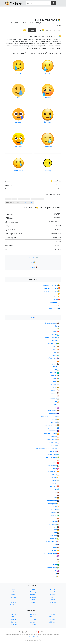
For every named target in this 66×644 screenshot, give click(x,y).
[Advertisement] (33, 12)
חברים (56, 387)
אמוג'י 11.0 (52, 617)
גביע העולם (54, 364)
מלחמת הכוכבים (53, 501)
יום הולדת (55, 437)
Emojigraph (17, 3)
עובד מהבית (54, 539)
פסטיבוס (55, 550)
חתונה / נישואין (53, 410)
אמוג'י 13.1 (14, 622)
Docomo (33, 602)
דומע (14, 199)
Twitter (18, 98)
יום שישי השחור (53, 466)
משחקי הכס (54, 509)
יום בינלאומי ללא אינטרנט (50, 416)
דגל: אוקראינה (54, 309)
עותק (32, 30)
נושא (33, 318)
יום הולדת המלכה (52, 440)
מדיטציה (55, 475)
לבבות (56, 469)
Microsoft (18, 122)
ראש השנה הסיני (53, 568)
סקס (56, 530)
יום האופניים (54, 422)
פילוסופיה (55, 547)
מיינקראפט (55, 486)
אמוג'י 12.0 (14, 619)
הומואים (55, 378)
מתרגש (41, 199)
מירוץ (56, 492)
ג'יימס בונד (55, 352)
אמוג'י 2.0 (33, 614)
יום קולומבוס (54, 460)
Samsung (48, 122)
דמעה (21, 199)
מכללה (56, 498)
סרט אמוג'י (55, 536)
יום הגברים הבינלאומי (51, 434)
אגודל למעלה (55, 303)
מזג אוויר (55, 480)
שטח (56, 574)
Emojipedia (18, 171)
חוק (57, 402)
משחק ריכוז (33, 267)
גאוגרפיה (55, 355)
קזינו (57, 559)
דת (57, 370)
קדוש (56, 556)
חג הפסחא (55, 399)
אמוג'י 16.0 (33, 625)
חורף (56, 405)
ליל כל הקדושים (53, 472)
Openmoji (48, 171)
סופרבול (55, 521)
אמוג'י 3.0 (52, 614)
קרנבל (56, 565)
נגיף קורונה (54, 515)
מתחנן (57, 294)
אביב (57, 329)
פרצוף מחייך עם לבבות (52, 288)
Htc (52, 597)
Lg (14, 600)
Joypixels (18, 146)
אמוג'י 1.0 (14, 614)
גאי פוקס (55, 361)
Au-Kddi (14, 602)
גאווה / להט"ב (54, 358)
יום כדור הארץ (54, 454)
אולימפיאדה (54, 335)
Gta (57, 326)
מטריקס (55, 483)
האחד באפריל (54, 373)
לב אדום (56, 300)
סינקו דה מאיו (54, 527)
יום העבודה (55, 445)
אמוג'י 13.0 (52, 619)
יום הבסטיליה (54, 431)
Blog (33, 262)
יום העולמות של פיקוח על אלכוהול (47, 448)
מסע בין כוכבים (53, 504)
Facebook (48, 98)
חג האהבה (55, 390)
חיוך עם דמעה (28, 202)
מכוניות (56, 495)
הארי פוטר (55, 376)
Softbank (52, 600)
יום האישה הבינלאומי (52, 425)
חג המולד (55, 396)
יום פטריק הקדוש (53, 457)
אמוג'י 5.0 (33, 617)
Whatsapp (48, 146)
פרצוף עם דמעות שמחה (51, 285)
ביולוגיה (56, 346)
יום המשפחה (54, 443)
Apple (48, 73)
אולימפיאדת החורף (52, 338)
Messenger (33, 595)
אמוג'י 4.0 (14, 617)
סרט (57, 533)
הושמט (56, 381)
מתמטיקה (55, 512)
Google (18, 73)
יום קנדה (55, 463)
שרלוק (56, 576)
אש (58, 306)
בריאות (56, 349)
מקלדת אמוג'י (33, 257)
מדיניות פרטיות (33, 636)
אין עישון (55, 341)
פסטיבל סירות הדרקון (51, 553)
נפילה (56, 518)
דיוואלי (56, 367)
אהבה (56, 332)
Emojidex (33, 597)
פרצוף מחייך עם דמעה (52, 291)
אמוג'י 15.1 (14, 625)
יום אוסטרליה (54, 413)
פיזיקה (56, 544)
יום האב (56, 419)
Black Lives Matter (52, 323)
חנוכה (56, 408)
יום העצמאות (54, 451)
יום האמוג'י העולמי (52, 428)
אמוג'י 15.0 (52, 622)
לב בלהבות (56, 297)
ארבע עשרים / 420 (52, 343)
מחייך (27, 199)
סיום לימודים (54, 524)
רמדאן (56, 571)
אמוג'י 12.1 (33, 619)
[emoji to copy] (25, 30)
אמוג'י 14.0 (33, 622)
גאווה (8, 199)
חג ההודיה (55, 393)
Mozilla (33, 600)
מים (57, 489)
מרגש (34, 199)
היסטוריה (55, 384)
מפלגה (56, 507)
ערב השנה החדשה (52, 541)
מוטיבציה (55, 477)
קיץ (57, 562)
